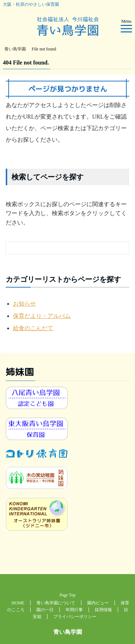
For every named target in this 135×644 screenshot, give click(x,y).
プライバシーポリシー (75, 617)
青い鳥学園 (68, 632)
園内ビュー (98, 603)
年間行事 (74, 610)
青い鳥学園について (56, 603)
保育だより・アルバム (42, 316)
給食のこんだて (33, 328)
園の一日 (45, 610)
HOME (18, 603)
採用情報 (103, 610)
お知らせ (24, 304)
